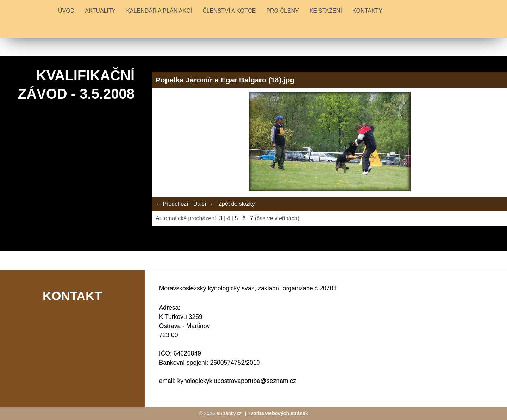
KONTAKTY (367, 11)
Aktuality (100, 11)
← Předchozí (172, 204)
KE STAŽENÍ (326, 11)
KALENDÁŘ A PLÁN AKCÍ (159, 11)
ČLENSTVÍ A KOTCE (229, 11)
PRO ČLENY (282, 11)
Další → (203, 204)
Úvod (66, 11)
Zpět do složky (236, 204)
